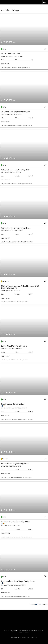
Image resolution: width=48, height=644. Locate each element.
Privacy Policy (18, 631)
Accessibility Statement (32, 631)
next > (46, 605)
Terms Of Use (8, 631)
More (45, 2)
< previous (32, 605)
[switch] (45, 48)
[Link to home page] (2, 2)
